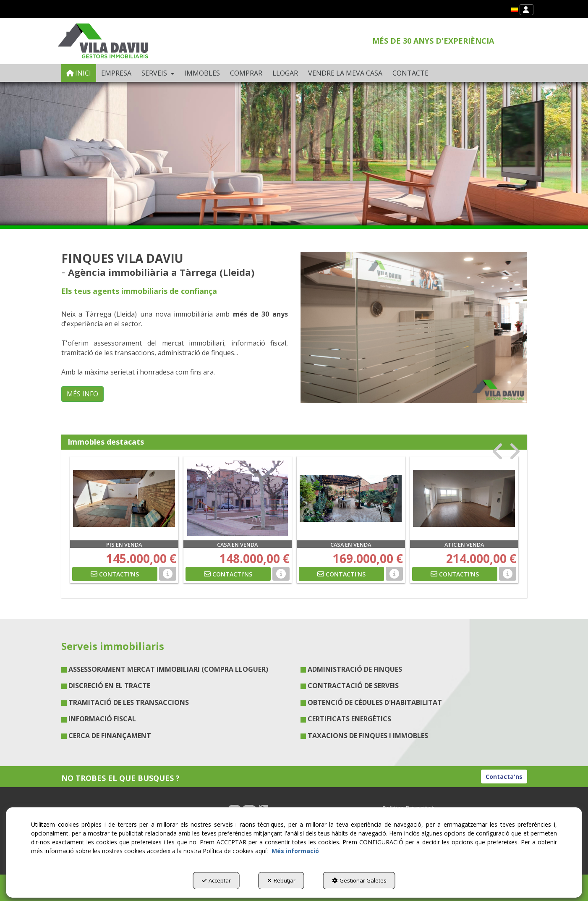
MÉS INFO (82, 394)
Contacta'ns (504, 777)
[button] (515, 10)
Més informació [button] (295, 851)
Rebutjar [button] (281, 880)
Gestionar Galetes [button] (359, 880)
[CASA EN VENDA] (238, 498)
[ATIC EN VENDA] (464, 498)
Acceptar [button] (216, 880)
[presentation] (498, 452)
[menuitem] (515, 10)
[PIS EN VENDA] (124, 498)
